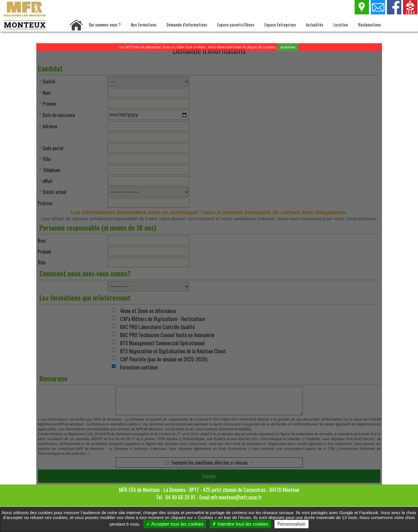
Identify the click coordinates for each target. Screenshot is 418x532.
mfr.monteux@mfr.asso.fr (236, 497)
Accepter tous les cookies (175, 524)
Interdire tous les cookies (240, 524)
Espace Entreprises (280, 24)
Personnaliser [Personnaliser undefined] (292, 524)
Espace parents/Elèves (236, 24)
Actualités (315, 24)
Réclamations (369, 24)
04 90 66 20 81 (180, 497)
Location (341, 24)
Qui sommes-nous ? (105, 24)
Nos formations (144, 24)
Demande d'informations (187, 24)
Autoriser (288, 47)
